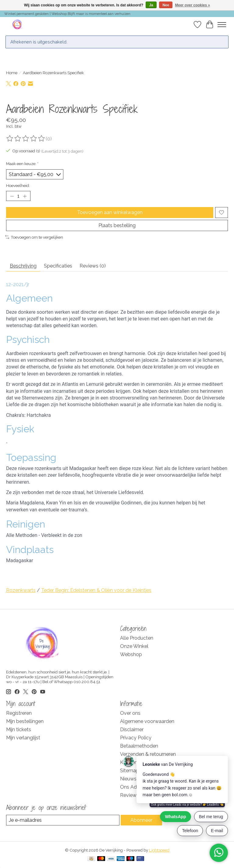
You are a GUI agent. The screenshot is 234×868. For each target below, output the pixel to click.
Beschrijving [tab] (23, 266)
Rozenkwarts (21, 590)
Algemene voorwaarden (147, 721)
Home (12, 73)
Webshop (131, 654)
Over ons (130, 713)
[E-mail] (63, 820)
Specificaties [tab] (58, 266)
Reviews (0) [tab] (93, 266)
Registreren (19, 713)
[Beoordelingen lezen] (26, 139)
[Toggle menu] (222, 25)
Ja (151, 5)
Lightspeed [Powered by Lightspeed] (159, 850)
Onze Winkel (134, 646)
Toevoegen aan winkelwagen (110, 212)
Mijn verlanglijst (23, 738)
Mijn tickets (19, 730)
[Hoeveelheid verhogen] (25, 196)
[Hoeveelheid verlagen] (12, 196)
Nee (166, 5)
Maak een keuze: (22, 164)
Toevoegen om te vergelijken (34, 237)
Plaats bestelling (117, 225)
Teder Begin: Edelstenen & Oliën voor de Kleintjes (96, 590)
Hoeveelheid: (18, 185)
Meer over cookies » (193, 5)
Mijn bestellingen (25, 721)
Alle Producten (137, 638)
